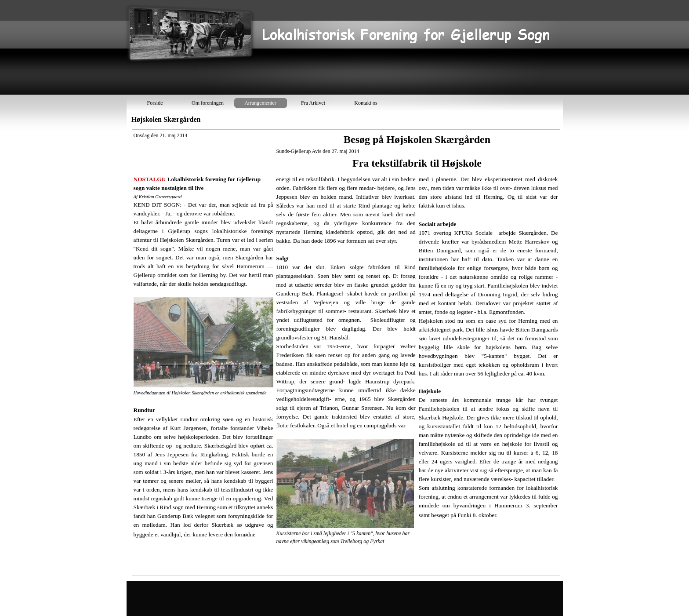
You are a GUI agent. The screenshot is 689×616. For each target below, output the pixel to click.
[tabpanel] (346, 353)
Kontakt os (366, 103)
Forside (155, 103)
